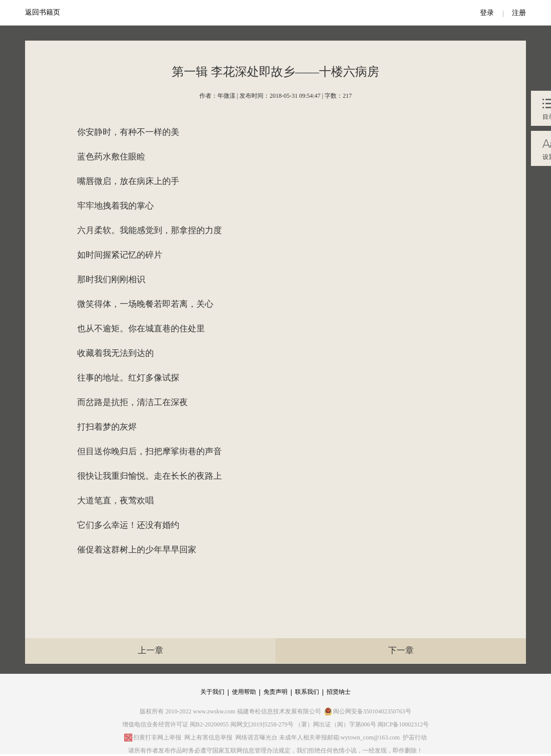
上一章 (151, 650)
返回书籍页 (43, 12)
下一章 (401, 650)
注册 (519, 13)
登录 (487, 13)
